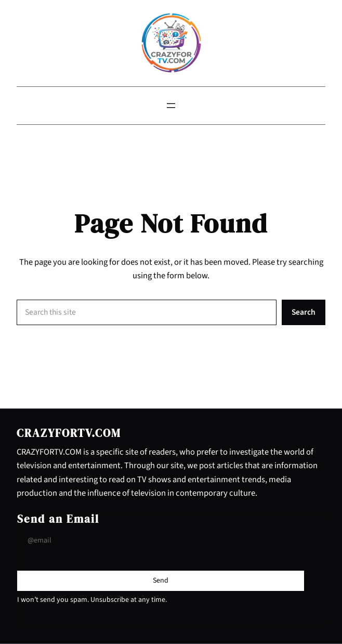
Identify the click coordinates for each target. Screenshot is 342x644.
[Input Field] (161, 541)
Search (304, 312)
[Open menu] (171, 106)
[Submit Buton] (161, 581)
